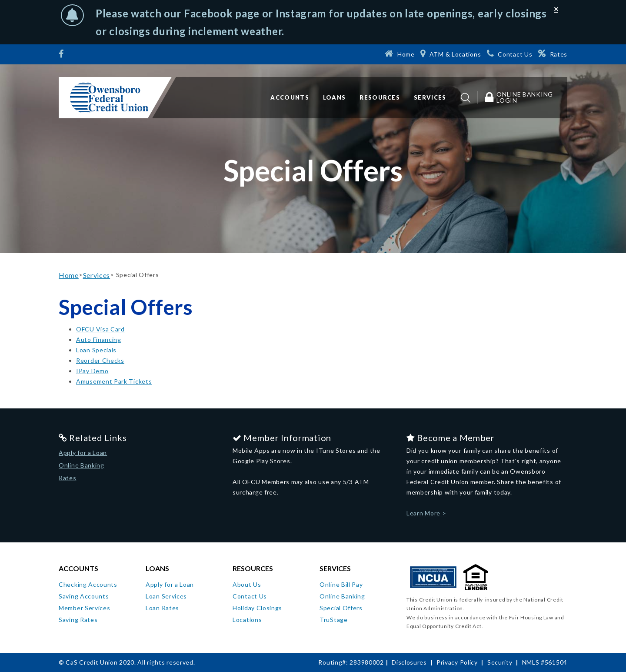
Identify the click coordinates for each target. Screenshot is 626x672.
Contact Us (250, 596)
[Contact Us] (509, 53)
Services (97, 275)
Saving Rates (78, 620)
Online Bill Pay (341, 584)
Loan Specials (96, 350)
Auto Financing (99, 339)
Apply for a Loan (83, 453)
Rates (68, 478)
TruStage (334, 620)
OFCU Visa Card (100, 329)
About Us (247, 584)
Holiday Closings (257, 608)
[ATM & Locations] (451, 53)
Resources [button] (380, 97)
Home (69, 275)
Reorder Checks (100, 360)
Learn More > (426, 513)
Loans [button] (335, 97)
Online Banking (82, 465)
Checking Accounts (88, 584)
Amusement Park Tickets (114, 381)
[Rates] (553, 53)
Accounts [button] (290, 97)
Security (500, 662)
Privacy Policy (457, 662)
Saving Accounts (84, 596)
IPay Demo (92, 371)
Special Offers (341, 608)
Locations (247, 620)
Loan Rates (162, 608)
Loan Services (166, 596)
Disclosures (409, 662)
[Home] (400, 53)
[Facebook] (62, 55)
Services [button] (430, 97)
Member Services (85, 608)
